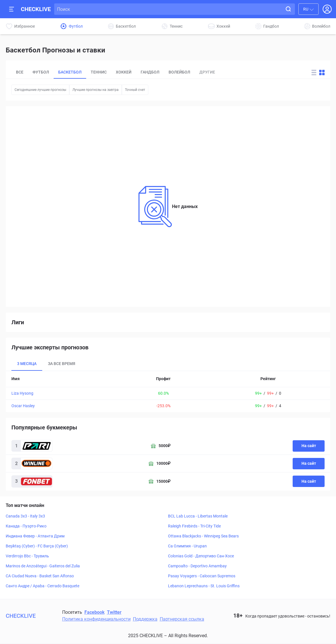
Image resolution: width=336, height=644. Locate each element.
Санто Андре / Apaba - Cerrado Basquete (42, 586)
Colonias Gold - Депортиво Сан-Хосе (201, 556)
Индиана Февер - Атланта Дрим (35, 536)
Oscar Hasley (23, 406)
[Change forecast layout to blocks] (322, 73)
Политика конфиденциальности (96, 619)
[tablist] (155, 72)
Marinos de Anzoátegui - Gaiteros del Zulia (43, 566)
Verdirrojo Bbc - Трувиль (27, 556)
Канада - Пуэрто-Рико (26, 526)
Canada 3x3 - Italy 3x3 (25, 516)
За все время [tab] (62, 364)
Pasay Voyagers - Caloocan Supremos (202, 576)
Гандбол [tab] (150, 72)
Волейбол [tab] (179, 72)
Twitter (114, 612)
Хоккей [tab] (124, 72)
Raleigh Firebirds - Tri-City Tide (194, 526)
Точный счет (135, 90)
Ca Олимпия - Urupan (187, 546)
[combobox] (308, 9)
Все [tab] (20, 72)
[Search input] (169, 9)
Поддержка (145, 619)
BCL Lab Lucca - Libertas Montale (198, 516)
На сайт (309, 446)
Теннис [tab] (99, 72)
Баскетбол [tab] (70, 72)
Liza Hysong (22, 393)
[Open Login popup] (327, 9)
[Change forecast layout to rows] (314, 73)
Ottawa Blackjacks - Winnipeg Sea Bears (203, 536)
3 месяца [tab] (27, 364)
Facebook (95, 612)
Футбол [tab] (41, 72)
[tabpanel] (168, 392)
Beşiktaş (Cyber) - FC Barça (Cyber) (37, 546)
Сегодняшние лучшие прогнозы (40, 90)
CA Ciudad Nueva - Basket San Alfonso (40, 576)
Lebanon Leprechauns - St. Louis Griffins (204, 586)
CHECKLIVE (36, 9)
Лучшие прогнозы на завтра (96, 90)
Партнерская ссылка (182, 619)
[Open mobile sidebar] (12, 9)
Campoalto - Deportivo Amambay (197, 566)
